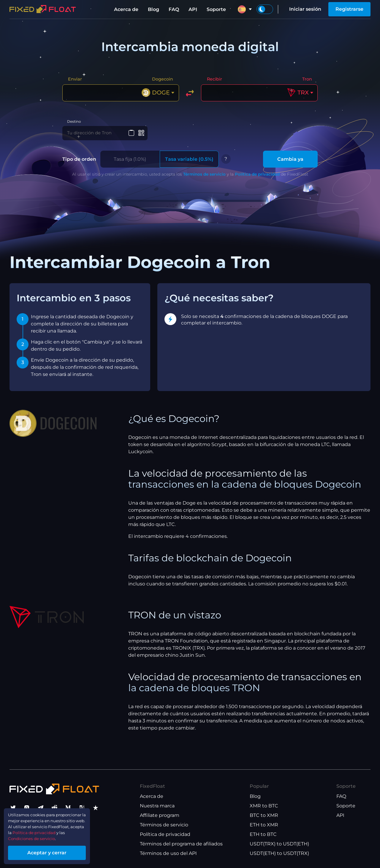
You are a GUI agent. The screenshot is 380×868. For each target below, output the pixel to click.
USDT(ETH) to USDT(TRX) (279, 853)
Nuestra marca (157, 806)
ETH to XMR (264, 825)
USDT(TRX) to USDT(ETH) (279, 844)
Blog (153, 9)
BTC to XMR (264, 815)
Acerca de (126, 9)
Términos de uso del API (168, 853)
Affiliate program (160, 815)
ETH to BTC (263, 834)
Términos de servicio (204, 178)
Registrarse (349, 9)
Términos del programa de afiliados (181, 844)
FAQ (174, 9)
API (193, 9)
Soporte (216, 9)
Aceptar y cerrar (56, 851)
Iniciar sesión (305, 9)
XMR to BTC (264, 806)
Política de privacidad (257, 178)
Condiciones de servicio (38, 836)
